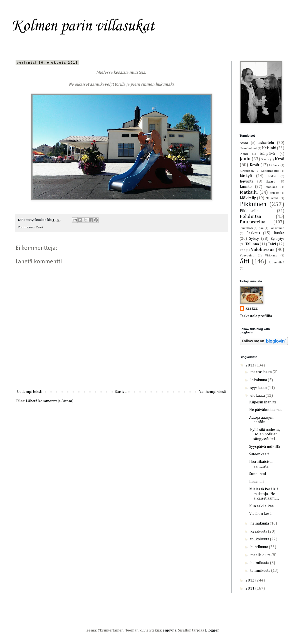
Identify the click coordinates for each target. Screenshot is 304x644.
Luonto (246, 187)
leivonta (247, 181)
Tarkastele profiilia (256, 316)
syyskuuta (259, 388)
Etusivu (121, 392)
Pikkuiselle (249, 211)
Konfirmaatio (270, 171)
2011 (250, 588)
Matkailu (249, 192)
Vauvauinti (247, 255)
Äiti (244, 262)
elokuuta (258, 396)
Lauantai (256, 482)
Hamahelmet (248, 148)
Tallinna (252, 244)
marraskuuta (261, 372)
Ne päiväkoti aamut (265, 410)
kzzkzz (251, 309)
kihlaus (274, 165)
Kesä (39, 227)
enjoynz (170, 630)
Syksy (254, 239)
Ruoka (279, 233)
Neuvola (272, 198)
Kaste (265, 159)
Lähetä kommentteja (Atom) (50, 401)
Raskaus (253, 233)
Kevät (254, 165)
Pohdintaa (250, 217)
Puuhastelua (253, 222)
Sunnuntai (258, 474)
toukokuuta (260, 539)
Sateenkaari (259, 454)
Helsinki (269, 148)
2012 (250, 580)
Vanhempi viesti (213, 392)
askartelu (266, 143)
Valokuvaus (263, 250)
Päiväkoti (246, 228)
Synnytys (278, 239)
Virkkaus (271, 255)
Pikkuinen (253, 204)
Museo (274, 193)
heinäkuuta (260, 523)
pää (261, 228)
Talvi (272, 244)
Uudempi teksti (30, 392)
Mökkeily (248, 198)
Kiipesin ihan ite (263, 402)
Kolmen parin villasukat (83, 26)
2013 (250, 365)
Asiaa (244, 143)
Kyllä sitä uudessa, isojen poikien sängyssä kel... (265, 435)
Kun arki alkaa (261, 506)
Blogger (212, 630)
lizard (271, 182)
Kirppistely (247, 171)
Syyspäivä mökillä (265, 447)
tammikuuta (261, 571)
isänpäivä (268, 154)
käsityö (246, 176)
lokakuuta (259, 380)
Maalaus (271, 187)
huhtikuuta (260, 547)
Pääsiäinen (277, 228)
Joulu (245, 159)
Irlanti (244, 154)
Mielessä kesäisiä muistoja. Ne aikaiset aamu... (264, 494)
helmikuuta (260, 563)
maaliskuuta (261, 555)
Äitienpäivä (276, 262)
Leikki (272, 176)
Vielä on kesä (260, 514)
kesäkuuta (259, 531)
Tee (242, 250)
